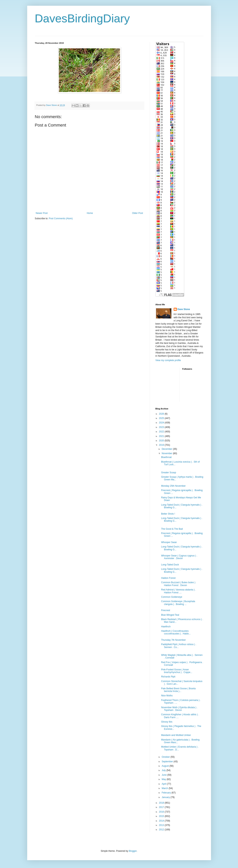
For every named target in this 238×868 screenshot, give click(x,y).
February (166, 793)
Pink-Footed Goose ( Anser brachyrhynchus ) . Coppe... (177, 671)
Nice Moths (167, 696)
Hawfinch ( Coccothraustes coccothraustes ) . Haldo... (176, 632)
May (164, 779)
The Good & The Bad (172, 529)
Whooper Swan (169, 542)
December (167, 449)
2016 (162, 812)
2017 (162, 807)
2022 (162, 432)
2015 (162, 816)
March (165, 788)
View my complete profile (168, 360)
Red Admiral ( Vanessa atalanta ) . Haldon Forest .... (178, 591)
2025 (162, 418)
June (164, 775)
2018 (162, 803)
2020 (162, 441)
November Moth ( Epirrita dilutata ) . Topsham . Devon (179, 709)
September (168, 762)
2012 (162, 830)
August (166, 766)
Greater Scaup (168, 473)
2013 (162, 825)
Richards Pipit (168, 677)
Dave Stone (184, 309)
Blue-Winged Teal (170, 615)
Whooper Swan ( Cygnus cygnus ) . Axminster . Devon (179, 557)
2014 (162, 821)
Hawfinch (166, 627)
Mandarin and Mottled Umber (176, 735)
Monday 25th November (173, 486)
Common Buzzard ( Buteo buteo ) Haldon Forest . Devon (178, 584)
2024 (162, 423)
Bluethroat (166, 457)
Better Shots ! (168, 514)
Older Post (138, 213)
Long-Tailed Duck (170, 565)
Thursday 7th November (173, 640)
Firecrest (166, 610)
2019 (162, 445)
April (164, 784)
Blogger (133, 851)
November (167, 453)
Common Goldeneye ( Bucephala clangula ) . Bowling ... (178, 603)
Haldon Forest (168, 578)
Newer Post (42, 213)
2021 (162, 436)
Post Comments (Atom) (61, 218)
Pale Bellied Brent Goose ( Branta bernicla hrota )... (178, 690)
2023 (162, 427)
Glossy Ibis (167, 722)
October (166, 757)
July (164, 770)
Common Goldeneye (172, 597)
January (166, 797)
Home (90, 213)
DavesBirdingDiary (82, 18)
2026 (162, 414)
